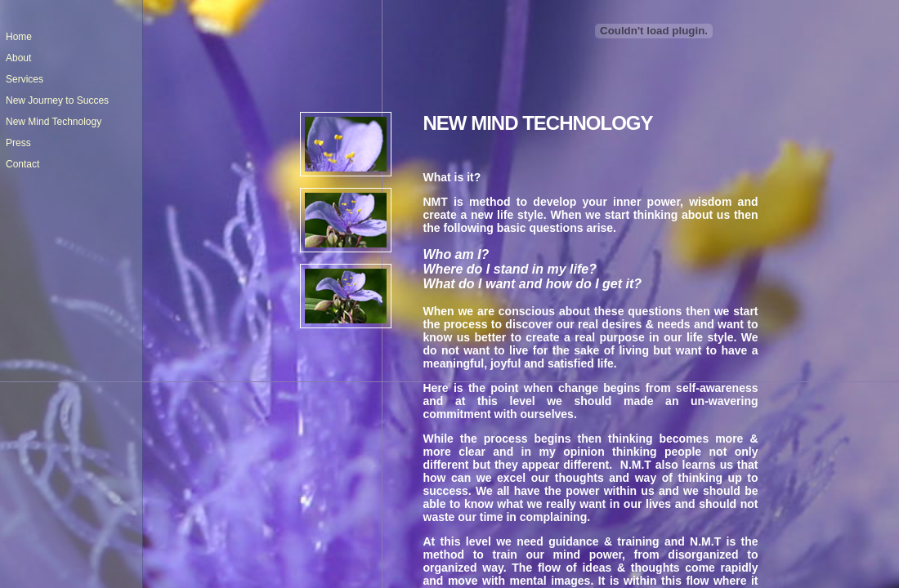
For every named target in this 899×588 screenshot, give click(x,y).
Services (25, 79)
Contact (22, 164)
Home (19, 37)
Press (18, 143)
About (18, 58)
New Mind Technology (54, 122)
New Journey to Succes (57, 100)
